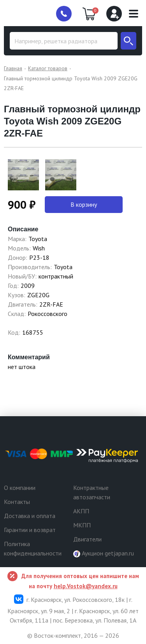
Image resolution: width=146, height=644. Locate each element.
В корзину (84, 204)
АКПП (81, 511)
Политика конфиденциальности (33, 548)
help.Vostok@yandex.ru (86, 586)
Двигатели (87, 539)
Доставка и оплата (30, 516)
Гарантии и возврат (30, 530)
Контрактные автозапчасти (92, 492)
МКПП (82, 525)
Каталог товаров (48, 68)
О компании (20, 488)
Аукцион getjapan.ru (104, 553)
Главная (13, 68)
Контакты (17, 502)
